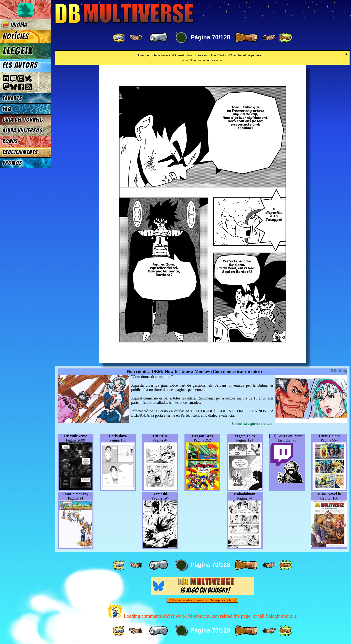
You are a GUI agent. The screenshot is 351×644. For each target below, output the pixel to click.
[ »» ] (285, 38)
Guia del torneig (23, 120)
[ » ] (246, 38)
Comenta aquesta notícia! (253, 423)
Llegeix (18, 51)
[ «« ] (119, 38)
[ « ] (159, 38)
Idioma (15, 25)
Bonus (10, 141)
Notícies (16, 37)
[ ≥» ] (269, 38)
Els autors (20, 65)
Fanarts (12, 98)
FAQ (7, 109)
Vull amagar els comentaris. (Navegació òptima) (202, 600)
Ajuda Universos (23, 130)
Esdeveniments (20, 152)
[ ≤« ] (135, 38)
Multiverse (125, 13)
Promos (12, 163)
